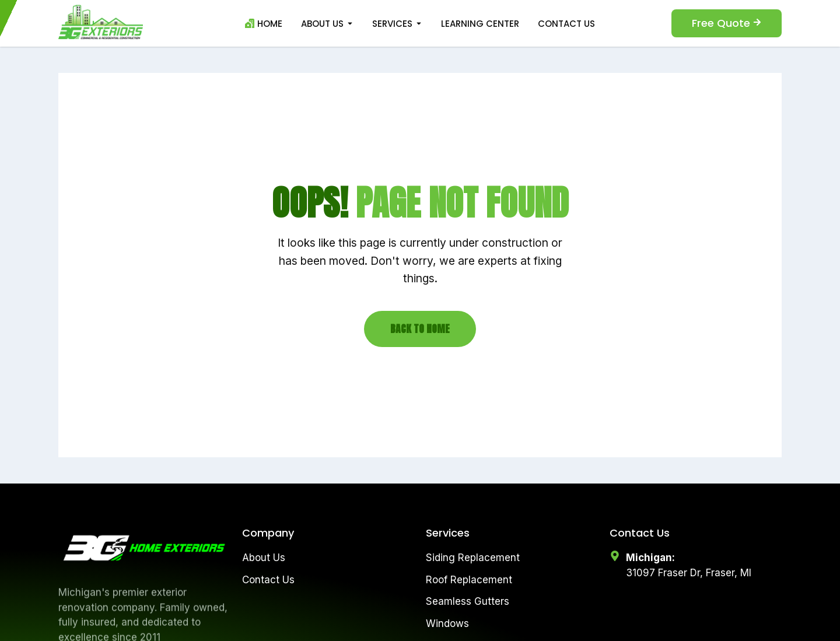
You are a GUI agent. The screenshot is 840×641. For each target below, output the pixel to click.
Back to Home (420, 329)
